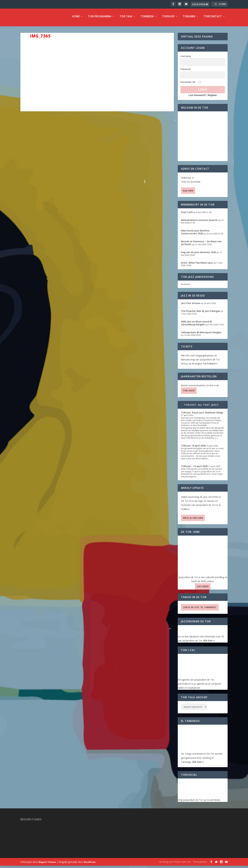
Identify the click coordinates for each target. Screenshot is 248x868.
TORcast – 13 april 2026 (194, 468)
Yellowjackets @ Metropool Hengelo (201, 335)
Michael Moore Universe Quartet (199, 222)
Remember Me (188, 84)
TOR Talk (126, 19)
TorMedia (147, 19)
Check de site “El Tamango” (200, 610)
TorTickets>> (210, 366)
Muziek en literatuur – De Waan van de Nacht (201, 245)
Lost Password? (197, 97)
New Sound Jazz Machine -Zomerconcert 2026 (196, 234)
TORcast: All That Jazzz (201, 407)
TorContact (213, 19)
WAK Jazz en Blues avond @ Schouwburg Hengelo (196, 325)
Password (185, 71)
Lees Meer (203, 589)
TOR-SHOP (189, 393)
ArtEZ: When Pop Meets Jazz (197, 265)
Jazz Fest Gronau (191, 305)
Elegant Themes (47, 864)
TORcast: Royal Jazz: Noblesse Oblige (202, 415)
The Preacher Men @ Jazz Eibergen (201, 313)
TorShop (168, 19)
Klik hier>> (209, 643)
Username (186, 59)
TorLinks (189, 19)
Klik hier (188, 193)
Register (212, 97)
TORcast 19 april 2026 (193, 448)
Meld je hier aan (193, 520)
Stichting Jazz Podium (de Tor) (175, 864)
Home (76, 19)
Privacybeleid (200, 864)
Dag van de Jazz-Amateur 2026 (198, 254)
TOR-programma (100, 19)
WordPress (90, 864)
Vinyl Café (187, 214)
